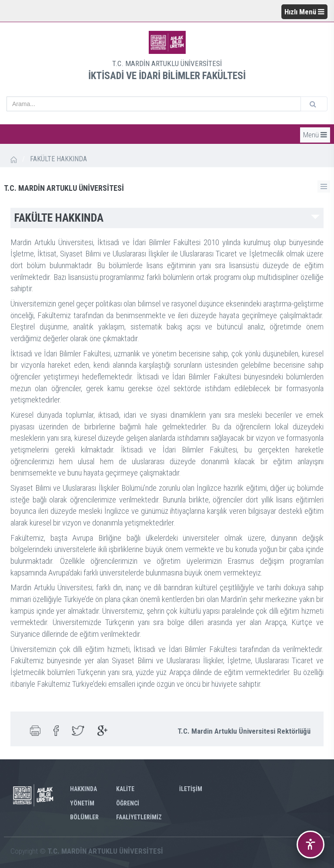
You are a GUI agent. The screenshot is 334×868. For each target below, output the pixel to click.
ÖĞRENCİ (128, 803)
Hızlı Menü (304, 12)
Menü (315, 135)
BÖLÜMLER (84, 817)
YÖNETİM (82, 803)
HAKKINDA (83, 789)
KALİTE (125, 789)
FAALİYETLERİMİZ (139, 817)
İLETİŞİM (191, 789)
